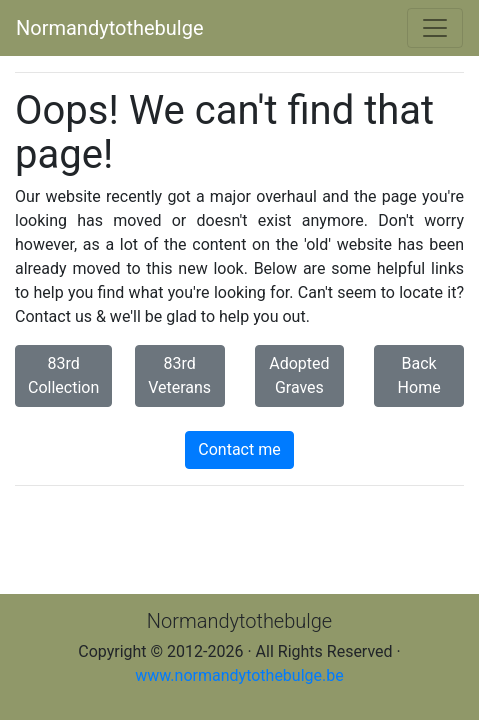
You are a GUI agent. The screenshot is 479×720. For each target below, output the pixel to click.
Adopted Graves (299, 375)
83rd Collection (63, 375)
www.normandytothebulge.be (239, 675)
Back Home (419, 375)
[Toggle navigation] (435, 28)
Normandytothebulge (110, 28)
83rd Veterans (179, 375)
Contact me (239, 449)
